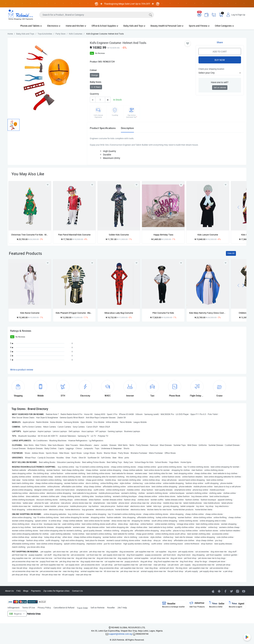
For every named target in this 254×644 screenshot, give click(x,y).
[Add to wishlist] (48, 263)
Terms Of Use (29, 608)
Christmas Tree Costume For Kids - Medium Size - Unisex (30, 235)
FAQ (18, 591)
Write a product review (22, 370)
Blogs (26, 591)
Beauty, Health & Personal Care (167, 26)
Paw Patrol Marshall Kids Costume (74, 235)
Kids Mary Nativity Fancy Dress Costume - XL (208, 313)
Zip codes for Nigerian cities (56, 591)
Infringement (14, 608)
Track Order (82, 608)
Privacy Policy (44, 608)
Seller (217, 604)
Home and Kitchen (76, 26)
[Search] (97, 15)
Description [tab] (127, 128)
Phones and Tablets (31, 26)
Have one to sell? (220, 82)
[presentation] (238, 207)
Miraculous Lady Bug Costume (119, 313)
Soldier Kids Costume (119, 235)
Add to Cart (220, 52)
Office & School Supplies (105, 26)
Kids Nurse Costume (30, 313)
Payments (36, 591)
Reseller (111, 608)
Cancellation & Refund (64, 608)
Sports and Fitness (199, 26)
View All (231, 253)
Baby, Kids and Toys (134, 26)
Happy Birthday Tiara (163, 235)
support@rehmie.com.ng (120, 634)
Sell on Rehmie (98, 608)
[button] (220, 73)
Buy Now (220, 60)
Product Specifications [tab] (103, 128)
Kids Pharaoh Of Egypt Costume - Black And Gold (74, 313)
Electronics (54, 26)
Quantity (94, 94)
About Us (9, 591)
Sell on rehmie (220, 87)
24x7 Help (122, 608)
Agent (237, 604)
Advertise (197, 604)
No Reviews (100, 53)
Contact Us (77, 591)
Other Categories (224, 26)
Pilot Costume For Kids (163, 313)
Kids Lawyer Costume (208, 235)
